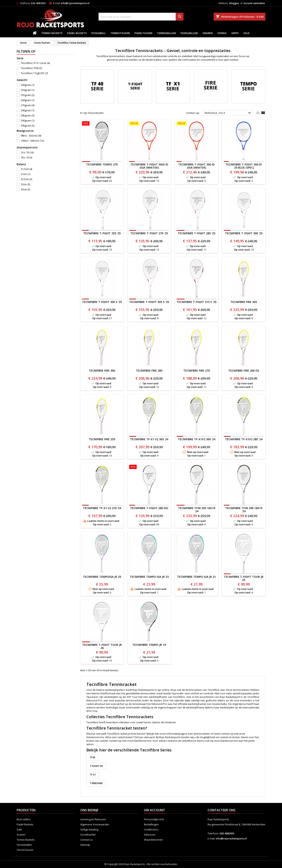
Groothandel (88, 835)
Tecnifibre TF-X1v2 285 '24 (244, 439)
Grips (235, 33)
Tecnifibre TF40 (31, 68)
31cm (25, 174)
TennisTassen (120, 33)
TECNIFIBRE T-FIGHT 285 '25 (197, 233)
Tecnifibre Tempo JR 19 (149, 645)
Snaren (208, 33)
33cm (25, 189)
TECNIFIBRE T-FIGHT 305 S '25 (149, 302)
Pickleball (99, 33)
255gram (28, 95)
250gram (28, 90)
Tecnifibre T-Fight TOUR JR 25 (244, 578)
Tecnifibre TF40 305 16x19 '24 (197, 510)
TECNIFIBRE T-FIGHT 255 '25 (102, 233)
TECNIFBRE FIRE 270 (197, 371)
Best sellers (24, 819)
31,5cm (26, 169)
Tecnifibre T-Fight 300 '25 (244, 233)
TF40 (92, 757)
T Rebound (96, 783)
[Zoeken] (141, 17)
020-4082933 (38, 3)
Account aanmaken (254, 3)
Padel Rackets (77, 33)
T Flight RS (96, 766)
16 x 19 (27, 152)
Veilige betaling (89, 829)
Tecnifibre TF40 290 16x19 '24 (244, 510)
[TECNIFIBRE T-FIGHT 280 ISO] (149, 467)
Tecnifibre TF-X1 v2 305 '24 (149, 439)
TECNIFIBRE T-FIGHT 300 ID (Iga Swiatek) (196, 166)
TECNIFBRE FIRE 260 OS (244, 371)
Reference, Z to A (228, 113)
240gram (28, 85)
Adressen (150, 835)
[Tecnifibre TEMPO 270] (102, 124)
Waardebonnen (153, 840)
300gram (28, 126)
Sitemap (85, 845)
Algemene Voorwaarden (95, 824)
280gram (28, 110)
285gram (28, 115)
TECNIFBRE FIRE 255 (102, 439)
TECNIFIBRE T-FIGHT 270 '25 (149, 233)
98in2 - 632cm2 (31, 136)
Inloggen (234, 3)
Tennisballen (166, 33)
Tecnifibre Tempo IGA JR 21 (196, 577)
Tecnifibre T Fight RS (34, 73)
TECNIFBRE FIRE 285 (149, 371)
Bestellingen (151, 824)
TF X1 (93, 775)
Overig (222, 33)
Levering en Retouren (93, 819)
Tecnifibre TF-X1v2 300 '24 (197, 439)
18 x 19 (26, 157)
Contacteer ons (221, 810)
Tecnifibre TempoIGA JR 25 (102, 577)
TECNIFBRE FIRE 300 (102, 371)
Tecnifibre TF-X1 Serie (35, 63)
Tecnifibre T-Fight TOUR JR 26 (102, 646)
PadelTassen (143, 33)
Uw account (155, 810)
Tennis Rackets (52, 33)
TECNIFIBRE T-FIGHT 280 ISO (149, 508)
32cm (25, 184)
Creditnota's (151, 829)
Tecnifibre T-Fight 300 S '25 (102, 302)
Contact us (87, 840)
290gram (28, 120)
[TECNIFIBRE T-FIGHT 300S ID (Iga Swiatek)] (149, 124)
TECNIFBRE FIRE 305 (244, 302)
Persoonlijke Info (154, 819)
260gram (28, 100)
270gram (28, 105)
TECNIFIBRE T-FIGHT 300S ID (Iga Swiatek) (149, 166)
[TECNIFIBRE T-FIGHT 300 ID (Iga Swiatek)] (197, 124)
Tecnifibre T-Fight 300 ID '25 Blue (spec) (244, 166)
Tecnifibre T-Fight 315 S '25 (197, 302)
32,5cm (26, 179)
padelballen (189, 33)
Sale (246, 33)
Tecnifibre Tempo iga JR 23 (149, 577)
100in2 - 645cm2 (32, 141)
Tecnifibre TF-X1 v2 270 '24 (102, 508)
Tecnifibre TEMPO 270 (102, 164)
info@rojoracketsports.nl (75, 3)
